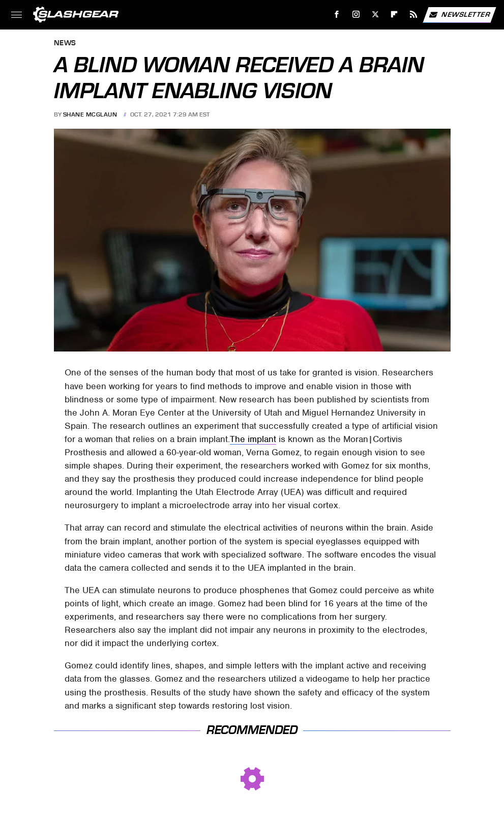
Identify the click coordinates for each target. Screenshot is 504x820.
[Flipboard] (394, 14)
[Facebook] (337, 14)
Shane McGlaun (90, 114)
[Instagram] (356, 14)
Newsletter (459, 15)
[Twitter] (375, 14)
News (65, 43)
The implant (253, 439)
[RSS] (414, 14)
